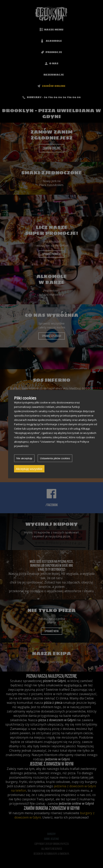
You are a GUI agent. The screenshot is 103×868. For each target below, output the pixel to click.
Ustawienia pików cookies (55, 458)
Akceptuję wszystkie (29, 469)
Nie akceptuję (24, 458)
